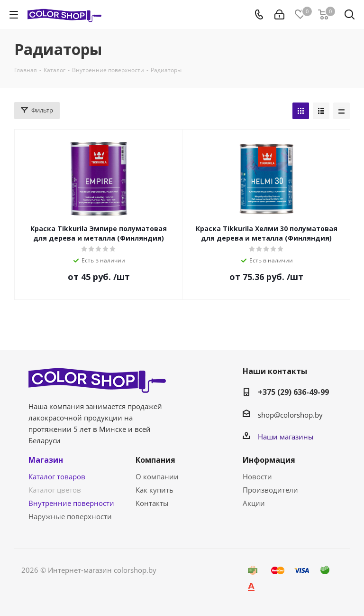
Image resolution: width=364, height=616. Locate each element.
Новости (257, 476)
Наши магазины (286, 437)
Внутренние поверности (71, 503)
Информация (269, 460)
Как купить (155, 490)
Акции (254, 503)
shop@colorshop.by (290, 415)
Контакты (152, 503)
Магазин (46, 460)
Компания (155, 460)
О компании (157, 476)
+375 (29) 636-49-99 (293, 392)
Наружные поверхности (70, 516)
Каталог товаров (57, 476)
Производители (270, 490)
